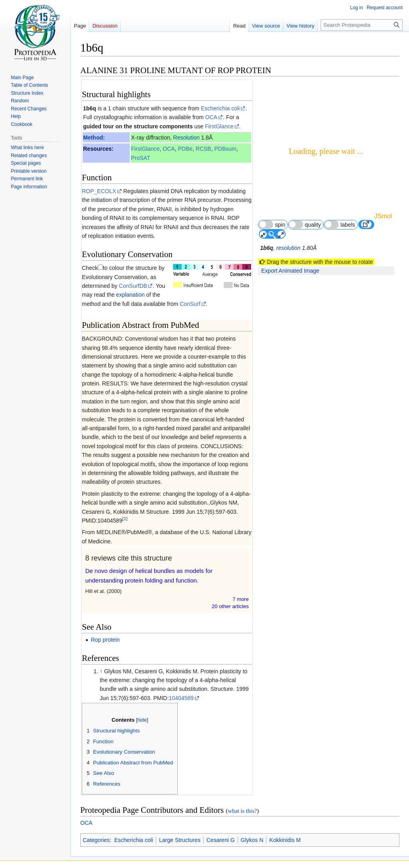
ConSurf (190, 304)
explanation (131, 295)
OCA (211, 117)
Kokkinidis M (285, 840)
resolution (289, 248)
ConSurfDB (133, 286)
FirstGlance (219, 126)
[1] (125, 518)
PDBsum (225, 149)
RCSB (204, 149)
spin (272, 224)
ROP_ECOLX (99, 191)
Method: (94, 138)
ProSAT (141, 158)
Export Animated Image (290, 271)
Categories (96, 840)
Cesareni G (221, 840)
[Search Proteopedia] (362, 25)
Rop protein (105, 640)
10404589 (181, 698)
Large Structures (180, 840)
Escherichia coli (220, 108)
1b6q (90, 108)
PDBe (185, 149)
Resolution (187, 138)
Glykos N (252, 840)
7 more (240, 599)
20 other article (230, 606)
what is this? (242, 811)
